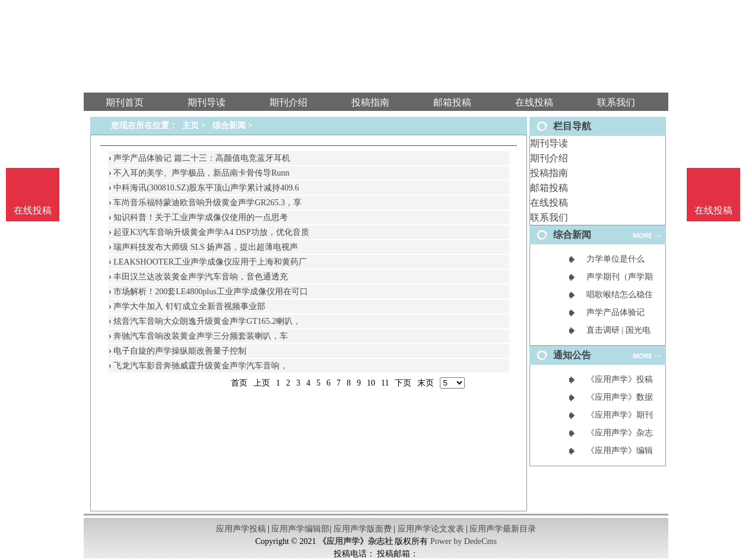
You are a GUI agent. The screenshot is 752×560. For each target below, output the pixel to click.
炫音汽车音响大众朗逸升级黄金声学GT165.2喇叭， (207, 321)
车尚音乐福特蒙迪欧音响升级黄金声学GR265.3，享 (207, 203)
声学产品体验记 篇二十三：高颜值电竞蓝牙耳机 (202, 158)
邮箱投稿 (549, 188)
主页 (191, 125)
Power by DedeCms (464, 541)
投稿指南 (549, 173)
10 (371, 383)
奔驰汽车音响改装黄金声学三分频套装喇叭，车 (201, 336)
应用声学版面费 (363, 529)
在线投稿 (549, 203)
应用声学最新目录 (503, 529)
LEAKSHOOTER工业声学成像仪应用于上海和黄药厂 (210, 262)
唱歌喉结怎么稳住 (620, 295)
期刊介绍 (549, 158)
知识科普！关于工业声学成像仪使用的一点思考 (201, 217)
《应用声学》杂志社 (356, 541)
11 (385, 383)
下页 (403, 383)
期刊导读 (549, 143)
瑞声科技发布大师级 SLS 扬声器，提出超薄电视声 (206, 247)
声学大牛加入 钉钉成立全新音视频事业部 (189, 306)
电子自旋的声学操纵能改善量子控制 (180, 351)
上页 (262, 383)
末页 (426, 383)
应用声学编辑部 (300, 529)
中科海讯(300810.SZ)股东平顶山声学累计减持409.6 (206, 188)
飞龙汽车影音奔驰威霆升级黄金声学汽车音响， (201, 366)
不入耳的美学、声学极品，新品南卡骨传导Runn (201, 173)
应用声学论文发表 (431, 529)
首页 (239, 383)
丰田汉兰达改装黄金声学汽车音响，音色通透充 (201, 277)
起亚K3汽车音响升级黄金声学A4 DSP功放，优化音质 (211, 232)
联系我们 (549, 217)
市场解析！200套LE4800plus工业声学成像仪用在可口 (210, 292)
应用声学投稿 (241, 529)
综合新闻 (229, 125)
